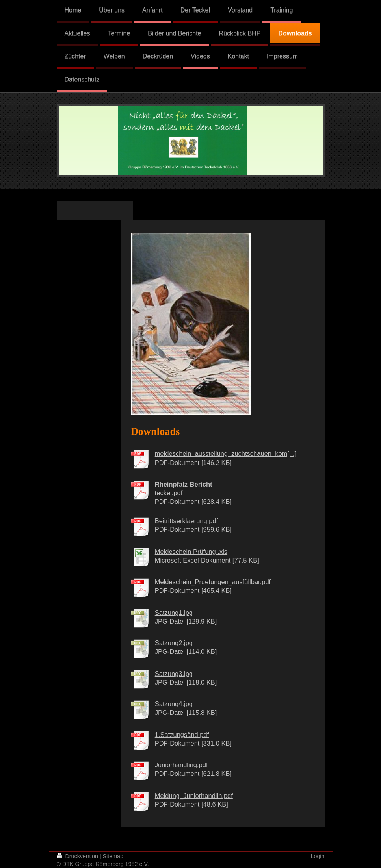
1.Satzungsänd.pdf (182, 735)
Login (318, 856)
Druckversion (78, 856)
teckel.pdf (169, 493)
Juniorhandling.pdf (181, 765)
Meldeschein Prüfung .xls (191, 552)
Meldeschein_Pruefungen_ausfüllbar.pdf (213, 582)
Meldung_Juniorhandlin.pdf (194, 796)
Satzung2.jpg (174, 643)
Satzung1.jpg (174, 613)
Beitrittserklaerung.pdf (187, 521)
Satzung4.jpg (174, 704)
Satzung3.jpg (174, 674)
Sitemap (113, 856)
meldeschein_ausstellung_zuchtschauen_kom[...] (226, 453)
